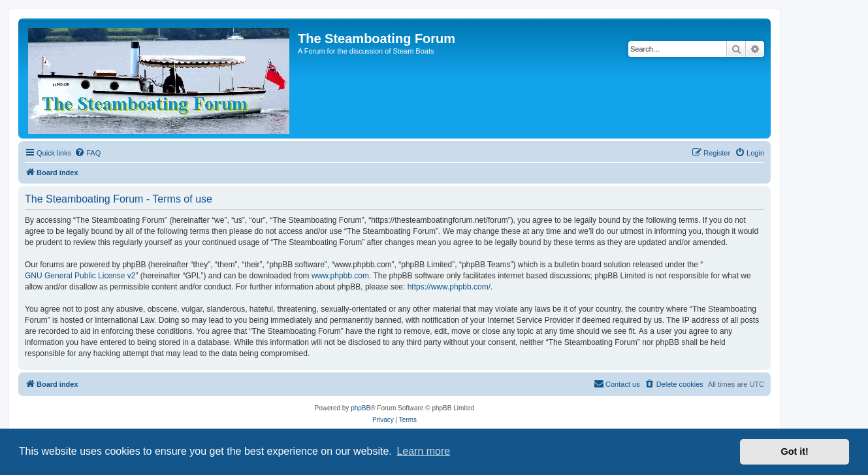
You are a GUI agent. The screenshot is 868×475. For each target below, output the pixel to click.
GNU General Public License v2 (80, 276)
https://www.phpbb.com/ (449, 287)
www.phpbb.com (340, 276)
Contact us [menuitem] (617, 384)
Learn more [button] (423, 451)
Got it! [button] (795, 451)
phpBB (361, 408)
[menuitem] (88, 153)
